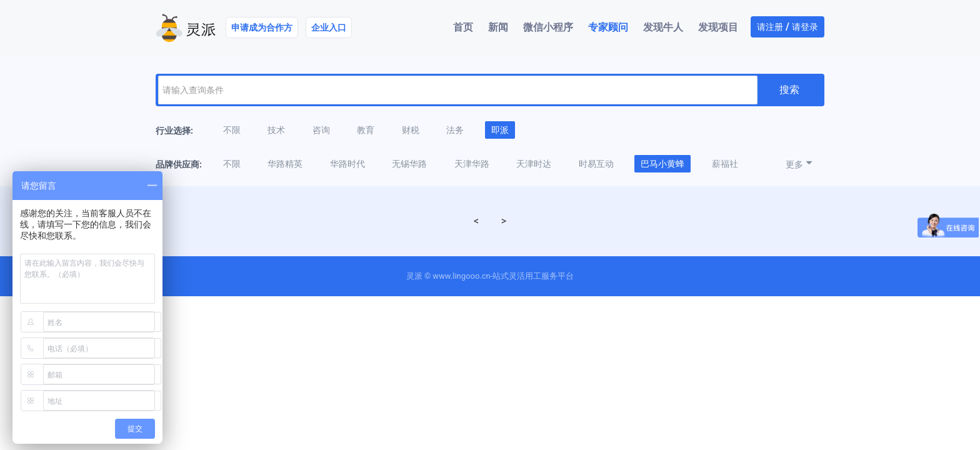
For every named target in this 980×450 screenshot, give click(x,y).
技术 (276, 130)
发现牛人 (663, 27)
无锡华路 (409, 164)
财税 (411, 130)
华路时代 (347, 164)
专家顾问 (608, 27)
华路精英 (285, 164)
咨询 (321, 130)
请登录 (805, 27)
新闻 (498, 27)
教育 (366, 130)
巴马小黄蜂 (662, 164)
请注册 (770, 27)
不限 (232, 130)
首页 (463, 27)
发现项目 (718, 27)
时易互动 (596, 164)
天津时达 (534, 164)
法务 (455, 130)
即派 (500, 130)
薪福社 (725, 164)
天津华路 (472, 164)
